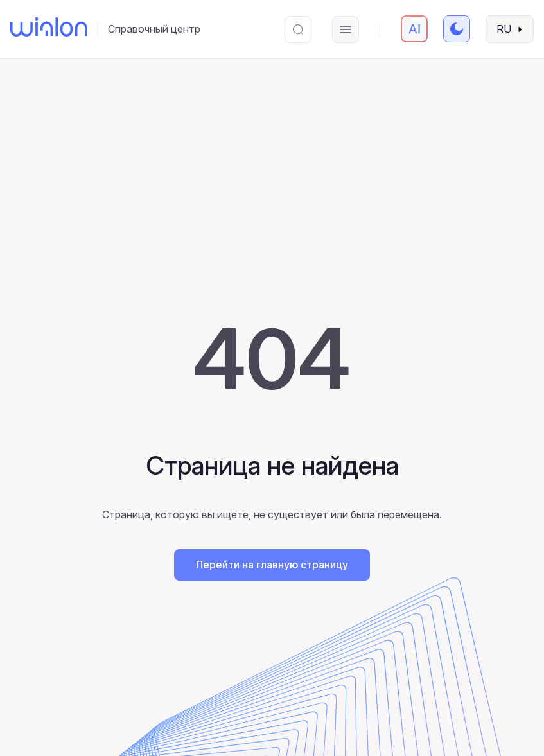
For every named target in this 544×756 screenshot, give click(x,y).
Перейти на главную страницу (272, 565)
